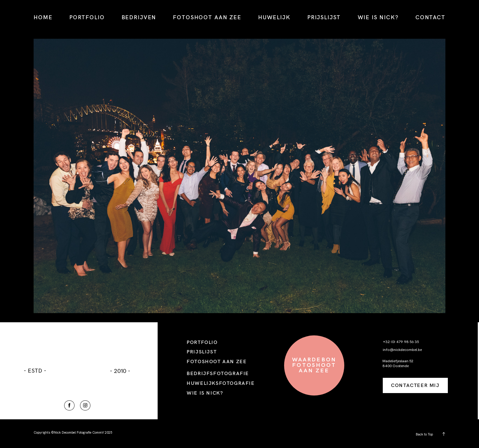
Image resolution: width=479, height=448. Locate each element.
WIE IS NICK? (378, 17)
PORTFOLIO (87, 17)
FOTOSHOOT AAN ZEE (207, 17)
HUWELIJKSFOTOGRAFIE (221, 383)
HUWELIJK (274, 17)
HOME (43, 17)
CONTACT (430, 17)
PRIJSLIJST (324, 17)
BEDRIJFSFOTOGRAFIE (218, 373)
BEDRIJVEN (139, 17)
